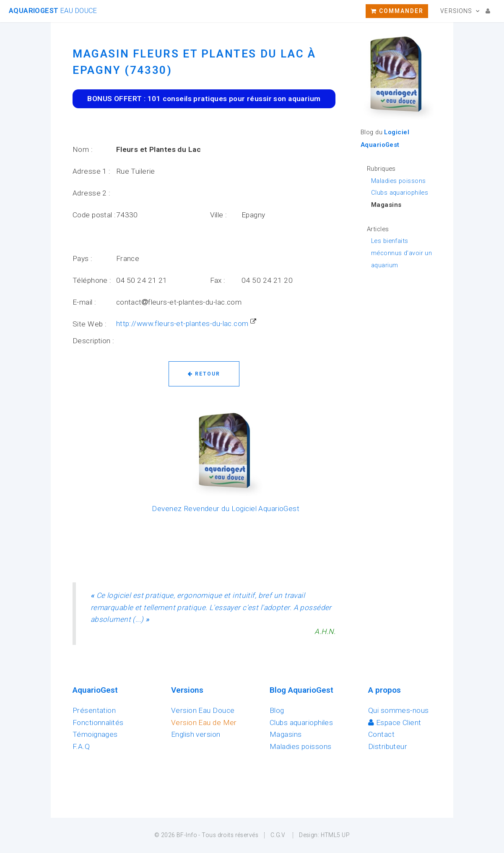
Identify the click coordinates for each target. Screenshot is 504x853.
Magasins (286, 734)
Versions (456, 11)
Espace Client (395, 723)
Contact (381, 734)
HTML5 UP (335, 835)
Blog (277, 710)
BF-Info (187, 835)
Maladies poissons (398, 181)
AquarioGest (53, 11)
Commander (397, 11)
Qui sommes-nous (399, 710)
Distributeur (388, 746)
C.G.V (278, 835)
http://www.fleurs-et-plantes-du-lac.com (182, 323)
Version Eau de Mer (204, 723)
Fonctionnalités (98, 723)
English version (196, 734)
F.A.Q (81, 746)
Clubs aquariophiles (400, 193)
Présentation (94, 710)
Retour (204, 374)
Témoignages (95, 734)
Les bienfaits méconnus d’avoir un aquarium (401, 253)
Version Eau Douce (203, 710)
